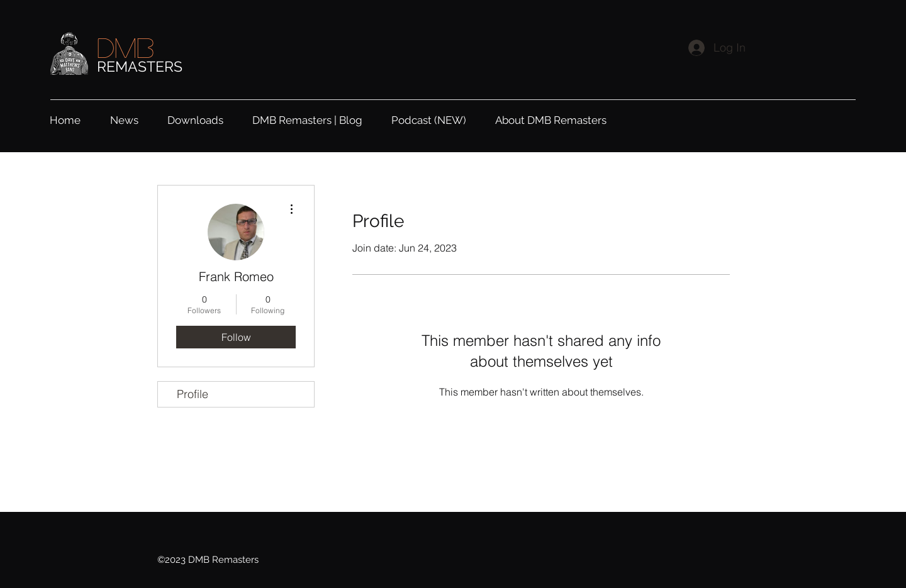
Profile (193, 394)
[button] (204, 119)
